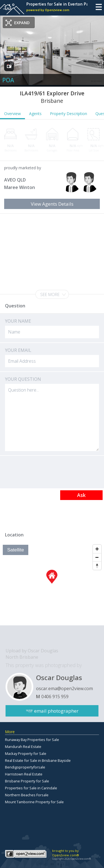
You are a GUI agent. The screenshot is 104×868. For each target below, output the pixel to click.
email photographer (56, 711)
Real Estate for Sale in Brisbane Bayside (38, 760)
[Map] (52, 584)
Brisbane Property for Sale (27, 781)
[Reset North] (97, 566)
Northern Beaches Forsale (27, 795)
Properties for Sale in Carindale (31, 788)
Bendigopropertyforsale (25, 767)
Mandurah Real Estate (23, 747)
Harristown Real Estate (24, 774)
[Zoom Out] (97, 557)
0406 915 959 (55, 697)
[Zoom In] (97, 549)
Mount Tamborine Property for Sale (34, 802)
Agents (35, 114)
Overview (12, 114)
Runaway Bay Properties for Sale (32, 740)
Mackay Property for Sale (26, 753)
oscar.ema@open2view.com (64, 688)
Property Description (69, 114)
